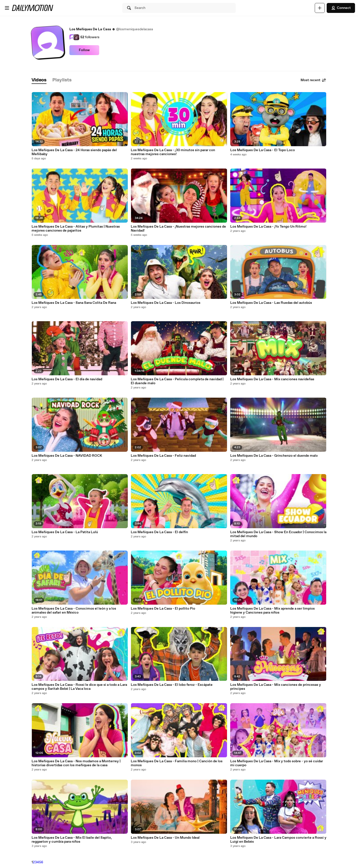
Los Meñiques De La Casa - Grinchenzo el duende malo (274, 456)
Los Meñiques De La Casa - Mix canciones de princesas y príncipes (276, 687)
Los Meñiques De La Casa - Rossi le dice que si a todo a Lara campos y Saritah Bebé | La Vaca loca (79, 687)
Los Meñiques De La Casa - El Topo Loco (263, 150)
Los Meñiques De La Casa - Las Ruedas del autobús (271, 303)
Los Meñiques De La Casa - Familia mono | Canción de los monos (177, 763)
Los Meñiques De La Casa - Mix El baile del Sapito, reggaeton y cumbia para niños (72, 840)
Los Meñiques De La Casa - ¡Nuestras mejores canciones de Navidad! (178, 229)
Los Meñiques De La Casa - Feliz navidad (163, 456)
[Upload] (320, 8)
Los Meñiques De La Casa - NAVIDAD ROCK (67, 456)
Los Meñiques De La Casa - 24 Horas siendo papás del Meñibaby (74, 152)
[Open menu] (7, 8)
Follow (84, 50)
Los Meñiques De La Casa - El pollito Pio (163, 609)
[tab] (39, 80)
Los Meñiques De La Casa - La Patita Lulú (65, 532)
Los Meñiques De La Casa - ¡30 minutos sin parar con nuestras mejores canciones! (173, 152)
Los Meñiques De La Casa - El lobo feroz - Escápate (172, 685)
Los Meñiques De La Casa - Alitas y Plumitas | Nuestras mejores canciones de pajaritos (76, 229)
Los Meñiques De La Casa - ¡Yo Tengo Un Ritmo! (268, 227)
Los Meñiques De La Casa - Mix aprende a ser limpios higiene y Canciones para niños (272, 611)
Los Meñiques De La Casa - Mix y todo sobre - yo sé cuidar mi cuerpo (277, 763)
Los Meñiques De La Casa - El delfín (159, 532)
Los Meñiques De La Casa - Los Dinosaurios (166, 303)
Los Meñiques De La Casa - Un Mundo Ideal (165, 838)
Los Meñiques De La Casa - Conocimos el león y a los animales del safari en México (74, 611)
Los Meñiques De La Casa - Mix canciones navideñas (272, 379)
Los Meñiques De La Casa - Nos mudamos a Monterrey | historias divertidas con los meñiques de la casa (76, 763)
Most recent (313, 80)
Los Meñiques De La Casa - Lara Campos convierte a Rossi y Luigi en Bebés (278, 840)
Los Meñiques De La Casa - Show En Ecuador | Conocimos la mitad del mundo (278, 534)
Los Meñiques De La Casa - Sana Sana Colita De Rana (74, 303)
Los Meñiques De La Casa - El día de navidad (67, 379)
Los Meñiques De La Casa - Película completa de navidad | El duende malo (177, 381)
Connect (341, 8)
